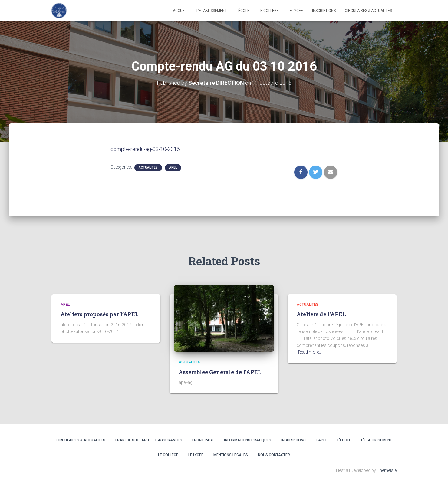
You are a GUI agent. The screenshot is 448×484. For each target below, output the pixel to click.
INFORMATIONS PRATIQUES (248, 440)
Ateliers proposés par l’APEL (100, 314)
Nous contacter (274, 455)
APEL (173, 168)
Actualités (148, 168)
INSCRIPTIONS (324, 11)
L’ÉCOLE (344, 440)
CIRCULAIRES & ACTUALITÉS (368, 11)
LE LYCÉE (295, 11)
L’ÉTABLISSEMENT (377, 440)
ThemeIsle (387, 470)
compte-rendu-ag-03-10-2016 (145, 149)
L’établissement (212, 11)
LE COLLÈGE (269, 11)
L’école (243, 11)
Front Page (203, 440)
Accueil (180, 11)
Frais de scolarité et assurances (149, 440)
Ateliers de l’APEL (321, 314)
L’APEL (321, 440)
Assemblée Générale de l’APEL (220, 372)
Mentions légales (231, 455)
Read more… (310, 352)
